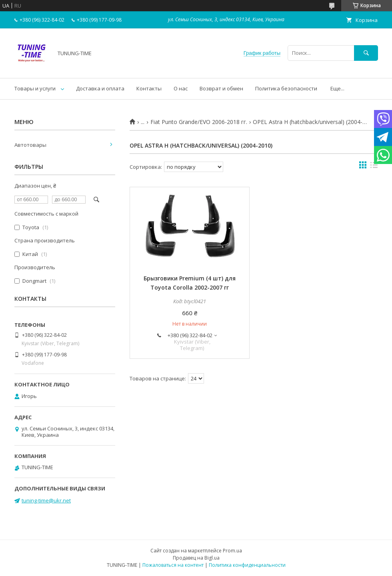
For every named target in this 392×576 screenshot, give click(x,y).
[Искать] (366, 53)
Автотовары (30, 145)
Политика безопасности (286, 88)
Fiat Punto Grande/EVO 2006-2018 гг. (199, 122)
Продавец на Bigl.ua (196, 558)
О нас (181, 88)
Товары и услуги (35, 88)
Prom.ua (232, 551)
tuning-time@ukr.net (46, 500)
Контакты (149, 88)
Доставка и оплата (100, 88)
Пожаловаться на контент (173, 565)
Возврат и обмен (221, 88)
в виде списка (374, 167)
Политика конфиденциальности (247, 565)
